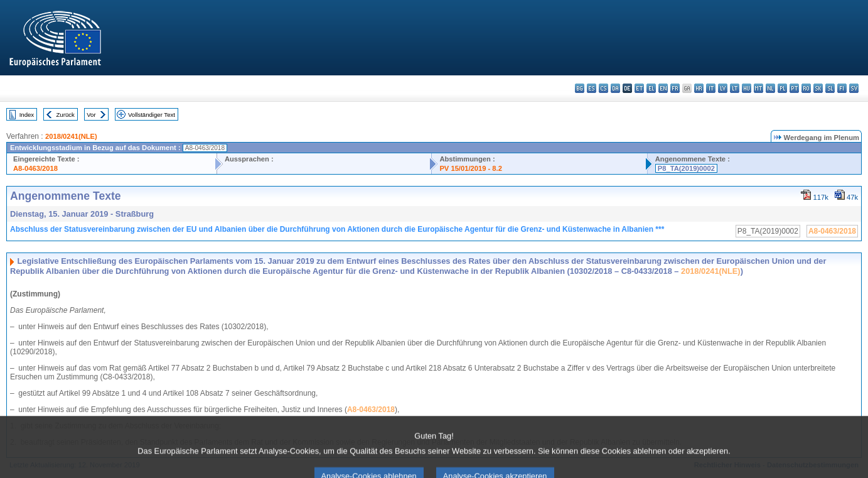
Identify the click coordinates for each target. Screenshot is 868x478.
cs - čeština (603, 88)
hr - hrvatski (699, 88)
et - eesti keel (639, 88)
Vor (91, 115)
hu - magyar (747, 88)
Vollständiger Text (152, 115)
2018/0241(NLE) (71, 136)
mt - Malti (758, 88)
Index (27, 115)
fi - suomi (842, 88)
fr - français (675, 88)
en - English (663, 88)
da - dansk (615, 88)
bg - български (580, 88)
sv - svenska (854, 88)
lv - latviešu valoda (723, 88)
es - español (592, 88)
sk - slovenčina (818, 88)
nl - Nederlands (770, 88)
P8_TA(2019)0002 (686, 168)
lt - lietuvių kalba (735, 88)
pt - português (794, 88)
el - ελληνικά (651, 88)
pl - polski (782, 88)
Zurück (66, 115)
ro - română (806, 88)
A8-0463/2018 (35, 168)
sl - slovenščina (830, 88)
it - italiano (711, 88)
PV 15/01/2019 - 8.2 (471, 168)
